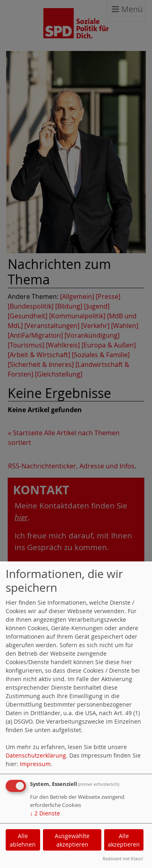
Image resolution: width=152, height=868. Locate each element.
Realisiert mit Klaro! (123, 858)
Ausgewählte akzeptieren (72, 840)
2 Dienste (45, 813)
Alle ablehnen (23, 840)
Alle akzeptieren (124, 840)
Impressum (35, 764)
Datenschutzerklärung (36, 755)
